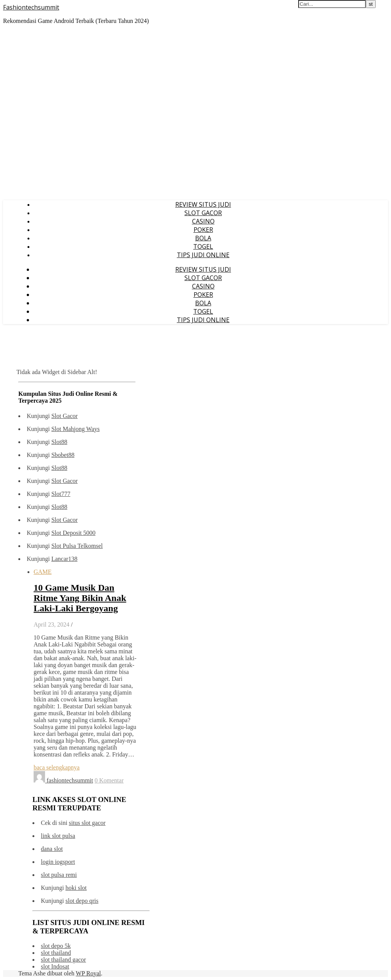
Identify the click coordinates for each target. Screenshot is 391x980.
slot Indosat (55, 966)
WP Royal (89, 973)
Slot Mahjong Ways (75, 429)
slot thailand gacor (63, 960)
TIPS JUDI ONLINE (203, 255)
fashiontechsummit (70, 780)
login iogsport (58, 862)
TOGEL (203, 246)
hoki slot (76, 888)
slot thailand (56, 953)
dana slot (52, 849)
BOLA (203, 238)
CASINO (203, 221)
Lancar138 (64, 559)
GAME (43, 572)
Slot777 (61, 494)
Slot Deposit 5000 (73, 533)
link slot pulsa (58, 836)
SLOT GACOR (203, 213)
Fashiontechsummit (31, 7)
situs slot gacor (87, 823)
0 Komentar (109, 780)
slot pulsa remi (59, 875)
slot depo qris (82, 901)
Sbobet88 (63, 455)
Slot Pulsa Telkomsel (77, 546)
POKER (203, 230)
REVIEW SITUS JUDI (203, 204)
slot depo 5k (56, 946)
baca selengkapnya (57, 767)
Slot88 (59, 442)
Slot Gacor (64, 416)
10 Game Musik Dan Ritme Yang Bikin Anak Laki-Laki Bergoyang (80, 598)
